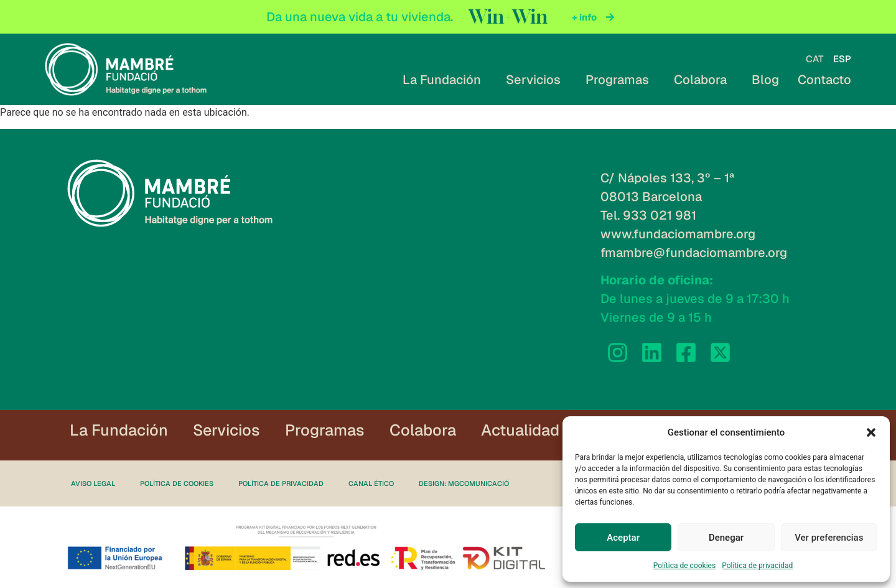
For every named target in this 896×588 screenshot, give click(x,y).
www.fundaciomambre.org (678, 234)
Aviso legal (93, 483)
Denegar (726, 538)
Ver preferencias (829, 538)
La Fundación (445, 80)
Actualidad (520, 430)
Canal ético (371, 483)
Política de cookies (685, 566)
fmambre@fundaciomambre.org (694, 253)
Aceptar (623, 538)
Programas (620, 80)
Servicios (536, 80)
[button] (871, 432)
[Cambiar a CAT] (815, 59)
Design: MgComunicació (464, 483)
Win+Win (508, 17)
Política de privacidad (757, 566)
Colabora (703, 80)
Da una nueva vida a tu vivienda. (360, 17)
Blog (765, 80)
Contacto (824, 80)
